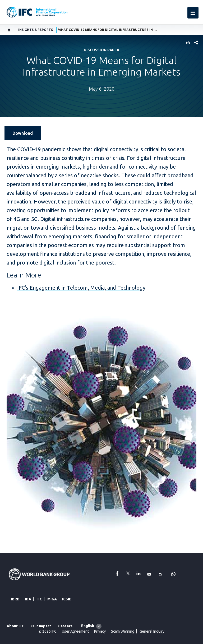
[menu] (193, 13)
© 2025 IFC (48, 631)
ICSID (67, 599)
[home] (9, 30)
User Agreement (75, 631)
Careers (65, 626)
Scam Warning (123, 631)
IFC (39, 599)
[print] (187, 43)
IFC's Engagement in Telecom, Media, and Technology (81, 288)
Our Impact (41, 626)
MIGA (52, 599)
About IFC (15, 626)
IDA (28, 599)
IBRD (15, 599)
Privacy (100, 631)
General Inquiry (152, 631)
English (88, 626)
